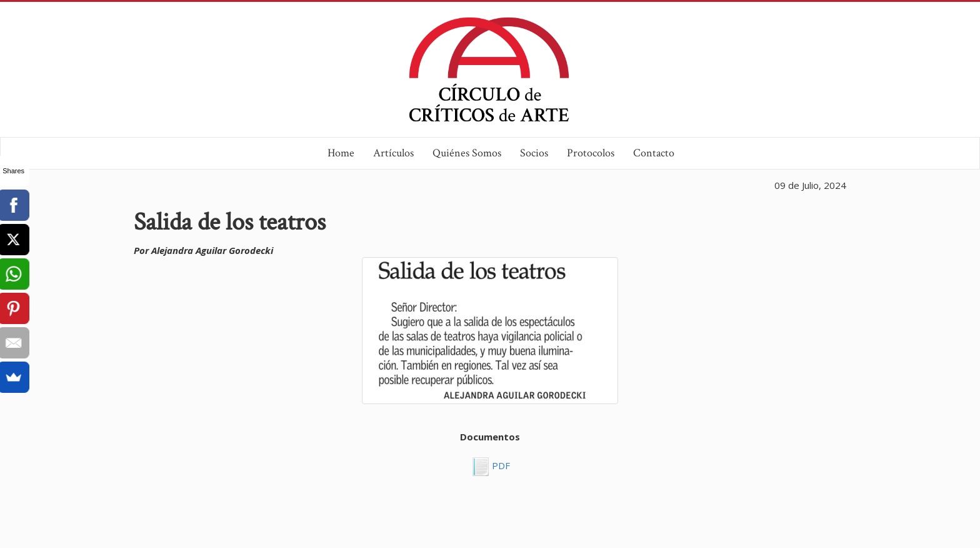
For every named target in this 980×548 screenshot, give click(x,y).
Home (341, 153)
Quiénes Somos (467, 153)
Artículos (393, 153)
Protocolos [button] (591, 153)
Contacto (654, 153)
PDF (500, 465)
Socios (534, 153)
